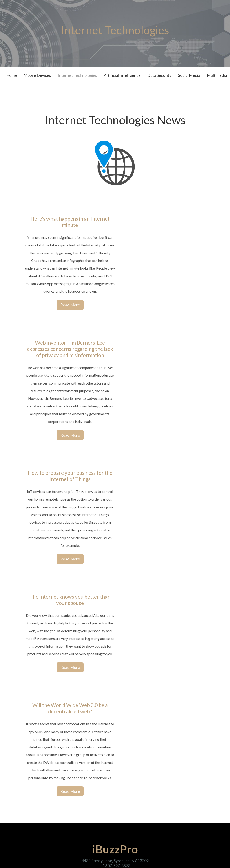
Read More (70, 305)
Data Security (159, 75)
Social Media (189, 75)
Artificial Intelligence (122, 75)
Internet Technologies (77, 75)
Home (11, 75)
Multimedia (217, 75)
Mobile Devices (37, 75)
